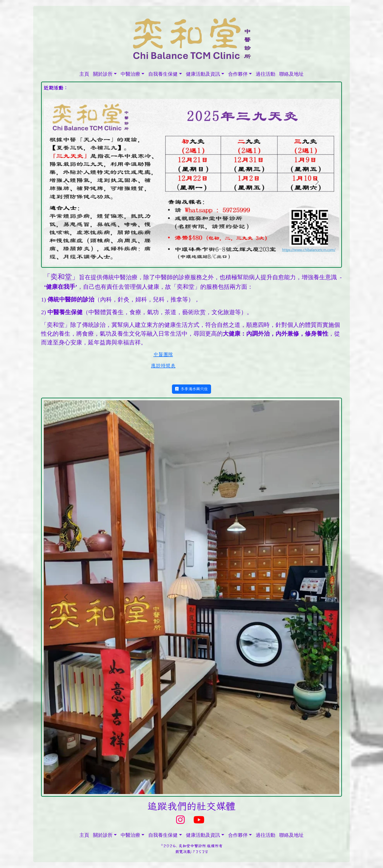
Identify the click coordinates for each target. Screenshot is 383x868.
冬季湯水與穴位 (191, 389)
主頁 (84, 74)
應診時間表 (163, 366)
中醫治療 (130, 74)
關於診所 (103, 74)
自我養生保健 (163, 74)
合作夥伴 (238, 74)
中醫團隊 (163, 354)
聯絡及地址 (291, 74)
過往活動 (266, 74)
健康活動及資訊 (203, 74)
